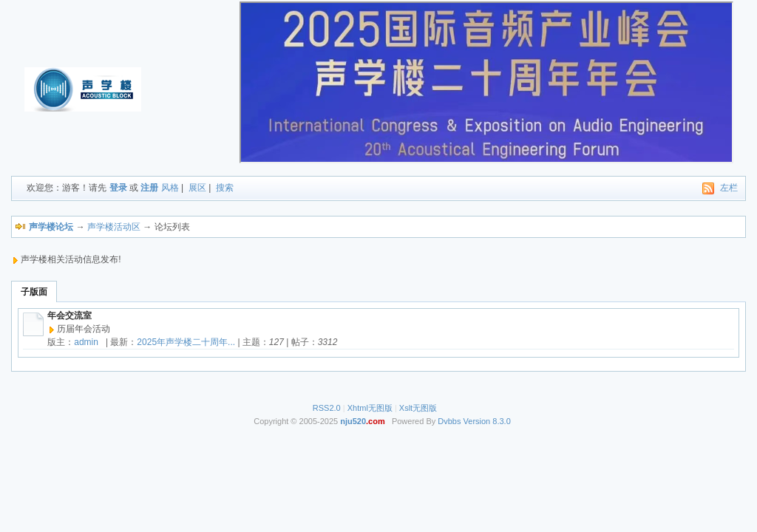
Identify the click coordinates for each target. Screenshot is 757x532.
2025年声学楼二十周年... (186, 342)
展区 (197, 188)
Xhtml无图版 (370, 408)
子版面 (34, 292)
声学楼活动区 (114, 227)
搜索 (225, 188)
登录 (118, 188)
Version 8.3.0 (487, 421)
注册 (149, 188)
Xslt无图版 (418, 408)
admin (86, 342)
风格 (170, 188)
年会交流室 (69, 316)
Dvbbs (449, 421)
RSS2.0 (327, 408)
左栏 (729, 188)
